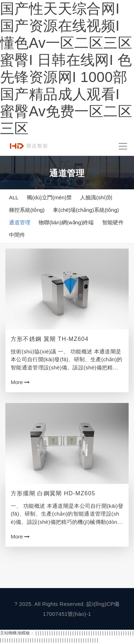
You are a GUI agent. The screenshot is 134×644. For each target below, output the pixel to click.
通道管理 (20, 222)
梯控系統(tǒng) (27, 210)
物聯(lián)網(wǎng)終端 (66, 222)
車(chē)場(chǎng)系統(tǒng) (86, 210)
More (20, 382)
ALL (14, 197)
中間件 (17, 235)
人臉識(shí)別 (96, 197)
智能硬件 (113, 222)
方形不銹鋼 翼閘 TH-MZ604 (50, 339)
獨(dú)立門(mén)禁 (49, 197)
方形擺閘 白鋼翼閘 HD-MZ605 (53, 493)
